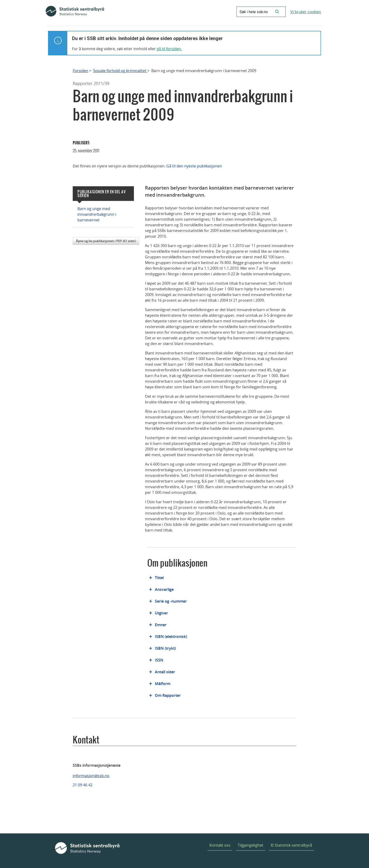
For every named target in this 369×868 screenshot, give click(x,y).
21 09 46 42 (83, 785)
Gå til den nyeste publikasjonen (194, 166)
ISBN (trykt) (165, 648)
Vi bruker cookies (306, 12)
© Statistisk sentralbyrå (291, 845)
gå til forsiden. (169, 49)
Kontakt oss (220, 845)
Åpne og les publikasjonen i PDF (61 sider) (106, 241)
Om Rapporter (168, 695)
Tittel (159, 578)
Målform (163, 684)
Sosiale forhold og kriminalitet (120, 71)
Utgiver (161, 613)
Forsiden (80, 71)
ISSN (159, 660)
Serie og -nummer (171, 601)
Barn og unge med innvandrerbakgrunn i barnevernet (97, 214)
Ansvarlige (164, 589)
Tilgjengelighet (251, 845)
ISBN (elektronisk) (171, 637)
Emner (161, 625)
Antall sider (165, 672)
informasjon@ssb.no (91, 776)
